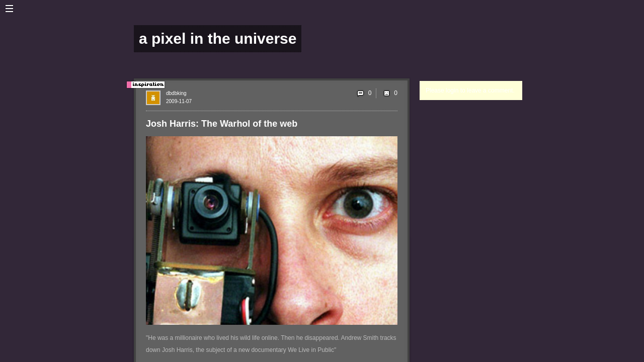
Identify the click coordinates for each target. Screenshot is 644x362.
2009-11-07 (179, 101)
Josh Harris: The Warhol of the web (222, 124)
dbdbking (176, 93)
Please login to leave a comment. (470, 90)
